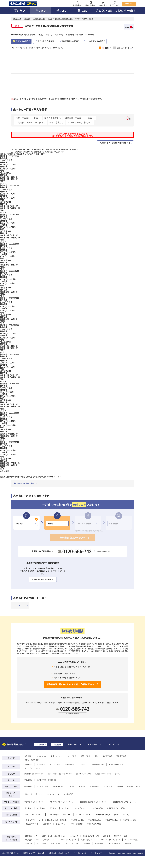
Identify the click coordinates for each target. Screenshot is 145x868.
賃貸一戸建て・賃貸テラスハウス (60, 774)
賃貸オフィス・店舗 (83, 774)
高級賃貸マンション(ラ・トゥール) (108, 774)
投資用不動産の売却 (97, 764)
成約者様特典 (98, 808)
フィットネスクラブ (72, 844)
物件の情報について (76, 744)
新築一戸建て (85, 756)
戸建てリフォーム (50, 840)
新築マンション (57, 756)
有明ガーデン (100, 844)
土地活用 (71, 786)
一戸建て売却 (70, 764)
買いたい (20, 10)
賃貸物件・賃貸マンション (34, 774)
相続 (26, 815)
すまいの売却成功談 (94, 824)
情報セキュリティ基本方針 (34, 853)
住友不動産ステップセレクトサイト (125, 802)
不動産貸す (28, 780)
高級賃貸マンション (32, 840)
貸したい (83, 10)
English (109, 815)
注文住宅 (106, 836)
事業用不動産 (121, 756)
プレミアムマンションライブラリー (62, 802)
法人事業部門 (68, 794)
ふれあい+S (74, 836)
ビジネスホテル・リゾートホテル (49, 844)
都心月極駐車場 (115, 844)
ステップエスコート (81, 808)
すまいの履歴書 (77, 824)
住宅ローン (67, 815)
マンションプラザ (53, 794)
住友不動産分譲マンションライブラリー (94, 802)
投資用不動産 (107, 756)
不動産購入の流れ (77, 820)
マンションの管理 (131, 840)
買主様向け (28, 808)
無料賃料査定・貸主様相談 (46, 780)
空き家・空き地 (53, 815)
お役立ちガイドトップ (32, 820)
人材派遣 (128, 844)
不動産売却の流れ (95, 820)
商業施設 (87, 844)
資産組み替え (95, 786)
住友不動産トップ (31, 836)
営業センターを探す (125, 10)
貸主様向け (66, 808)
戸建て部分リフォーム (89, 840)
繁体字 (117, 815)
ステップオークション (32, 768)
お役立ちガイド (11, 822)
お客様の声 (47, 824)
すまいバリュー (61, 824)
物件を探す (28, 786)
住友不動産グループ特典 (116, 808)
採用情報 (57, 744)
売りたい (41, 10)
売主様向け (41, 808)
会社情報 (40, 744)
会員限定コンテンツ (134, 786)
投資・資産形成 (58, 786)
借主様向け (53, 808)
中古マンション (41, 756)
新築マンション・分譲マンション (54, 836)
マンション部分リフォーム (111, 840)
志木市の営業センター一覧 (42, 579)
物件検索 (28, 756)
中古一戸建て (71, 756)
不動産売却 (28, 764)
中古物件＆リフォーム (84, 815)
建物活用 (82, 786)
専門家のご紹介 (42, 786)
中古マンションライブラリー (35, 802)
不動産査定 (41, 764)
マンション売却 (55, 764)
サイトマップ (97, 853)
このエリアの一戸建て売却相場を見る (115, 143)
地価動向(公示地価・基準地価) (56, 820)
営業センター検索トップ (33, 794)
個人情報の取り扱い (10, 853)
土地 (96, 756)
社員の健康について (96, 744)
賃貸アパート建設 (121, 836)
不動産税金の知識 (129, 820)
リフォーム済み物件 (32, 760)
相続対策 (120, 786)
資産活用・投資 (104, 10)
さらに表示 (5, 471)
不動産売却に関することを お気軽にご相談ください (70, 684)
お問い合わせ (114, 744)
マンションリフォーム (68, 840)
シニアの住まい (38, 815)
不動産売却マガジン (32, 824)
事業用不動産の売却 (116, 764)
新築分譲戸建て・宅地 (91, 836)
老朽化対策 (108, 786)
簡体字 (126, 815)
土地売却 (82, 764)
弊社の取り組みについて (59, 853)
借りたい (62, 10)
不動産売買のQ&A (112, 820)
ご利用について (80, 853)
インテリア (28, 844)
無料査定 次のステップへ (73, 538)
